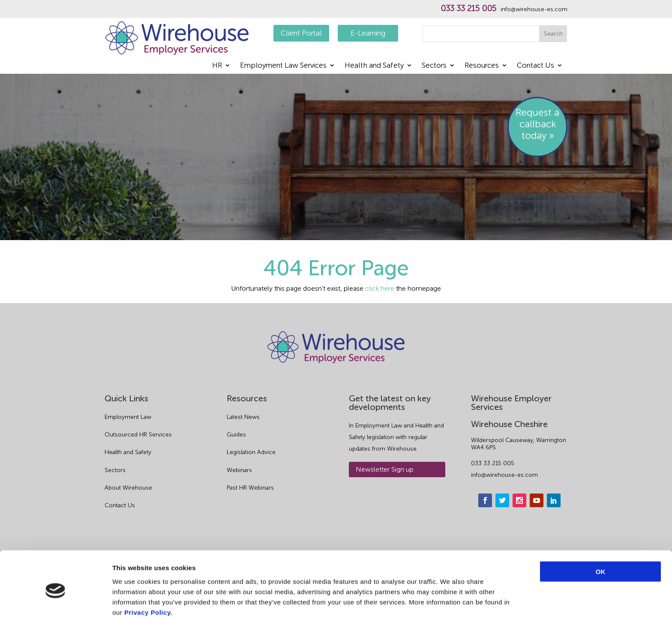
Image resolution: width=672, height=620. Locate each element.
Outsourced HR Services (138, 435)
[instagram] (519, 500)
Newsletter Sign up (385, 469)
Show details (450, 603)
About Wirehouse (128, 488)
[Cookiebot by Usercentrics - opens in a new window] (55, 603)
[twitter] (502, 500)
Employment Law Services (283, 66)
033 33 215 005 (468, 9)
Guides (236, 435)
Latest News (243, 417)
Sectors (434, 66)
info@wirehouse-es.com (534, 9)
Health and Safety (374, 66)
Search (553, 34)
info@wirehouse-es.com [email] (504, 475)
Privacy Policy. (148, 575)
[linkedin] (554, 500)
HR (217, 66)
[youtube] (537, 500)
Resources (482, 66)
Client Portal (301, 33)
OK (601, 534)
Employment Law (128, 417)
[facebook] (485, 500)
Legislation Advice (251, 452)
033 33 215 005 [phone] (493, 463)
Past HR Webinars (250, 488)
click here (380, 288)
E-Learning (368, 33)
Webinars (239, 470)
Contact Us (535, 66)
